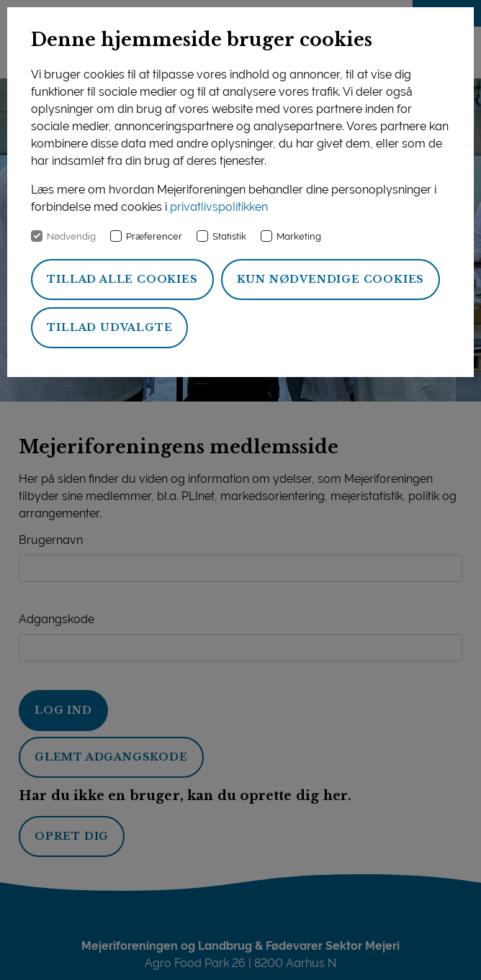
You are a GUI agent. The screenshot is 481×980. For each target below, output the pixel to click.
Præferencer (154, 236)
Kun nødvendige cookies (331, 279)
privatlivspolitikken (219, 207)
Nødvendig (71, 236)
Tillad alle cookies (122, 279)
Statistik (229, 236)
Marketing (299, 236)
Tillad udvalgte (109, 327)
